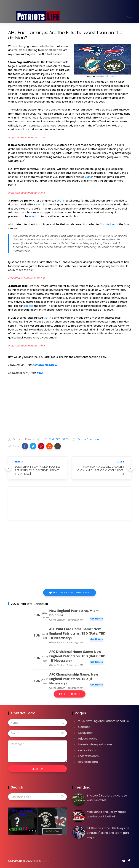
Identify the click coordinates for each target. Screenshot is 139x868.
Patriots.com (110, 76)
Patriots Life (41, 861)
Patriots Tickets (70, 694)
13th (46, 318)
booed (29, 306)
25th (88, 177)
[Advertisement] (69, 407)
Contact (84, 727)
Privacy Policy (88, 739)
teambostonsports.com (95, 744)
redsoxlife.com (88, 756)
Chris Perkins (107, 224)
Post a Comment (88, 439)
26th (60, 201)
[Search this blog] (38, 797)
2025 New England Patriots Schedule (104, 721)
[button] (25, 446)
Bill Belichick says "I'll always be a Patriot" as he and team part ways (108, 833)
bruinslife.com (88, 762)
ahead (33, 216)
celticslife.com (88, 750)
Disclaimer (86, 733)
